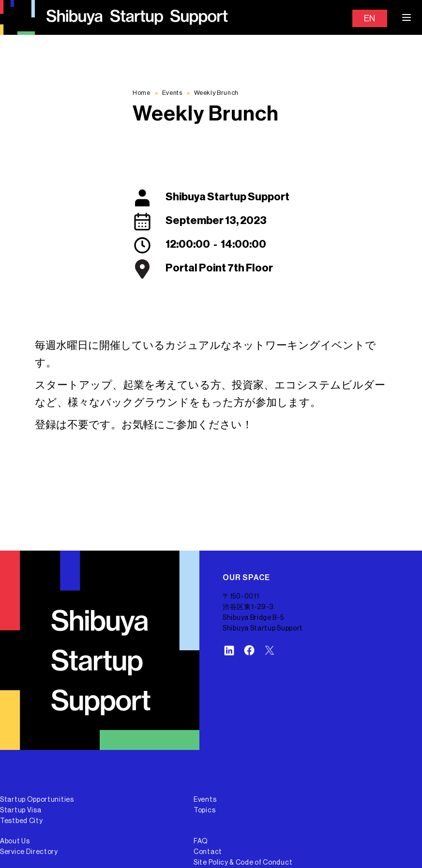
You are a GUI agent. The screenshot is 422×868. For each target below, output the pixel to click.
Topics (204, 810)
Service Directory (29, 852)
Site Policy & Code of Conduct (243, 863)
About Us (15, 841)
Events (205, 800)
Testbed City (21, 821)
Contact (208, 852)
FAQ (201, 841)
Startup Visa (21, 810)
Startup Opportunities (37, 800)
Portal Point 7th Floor (219, 268)
